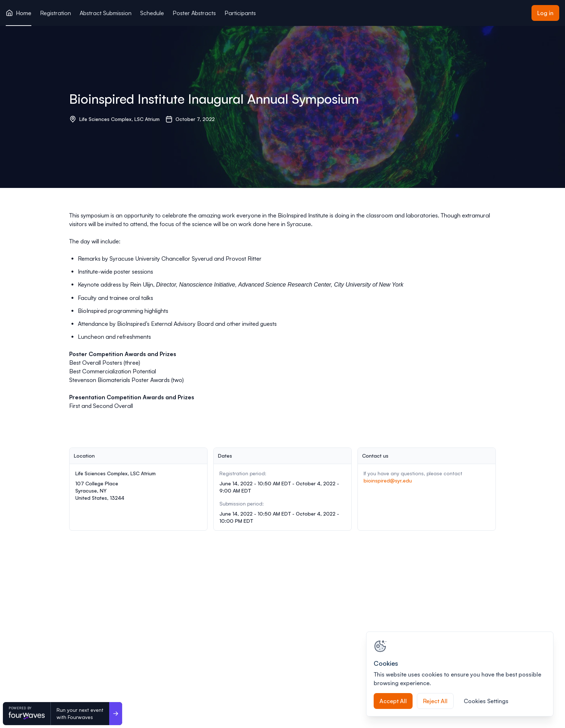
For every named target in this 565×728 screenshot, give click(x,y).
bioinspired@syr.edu (388, 480)
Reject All (435, 701)
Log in (545, 13)
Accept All (393, 701)
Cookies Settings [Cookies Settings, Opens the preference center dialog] (486, 701)
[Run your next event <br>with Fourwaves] (116, 714)
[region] (460, 674)
